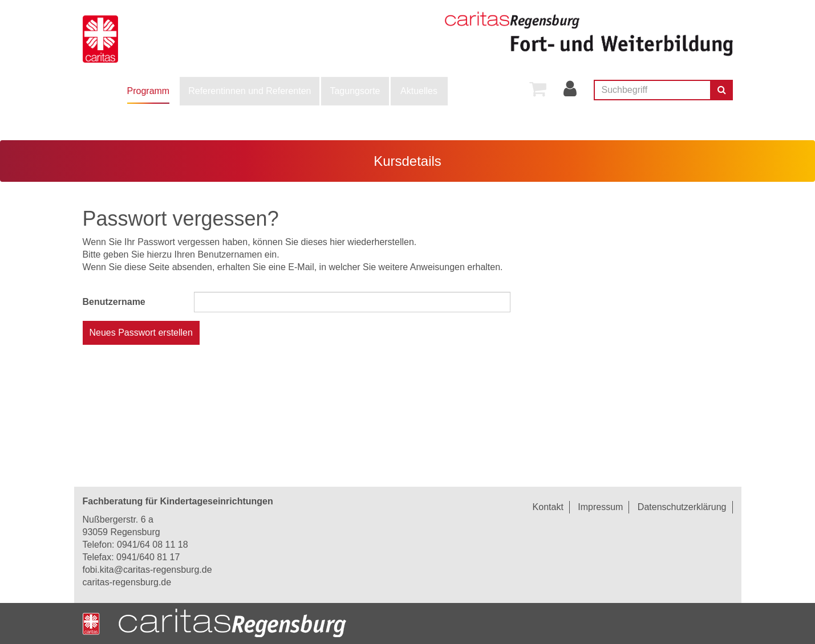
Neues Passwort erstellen (141, 333)
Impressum (600, 507)
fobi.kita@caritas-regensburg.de (147, 570)
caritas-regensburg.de (127, 582)
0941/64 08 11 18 (153, 545)
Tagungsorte (355, 91)
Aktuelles (419, 91)
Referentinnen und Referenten (250, 91)
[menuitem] (149, 91)
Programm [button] (149, 91)
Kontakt (548, 507)
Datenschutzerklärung (682, 507)
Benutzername (114, 302)
